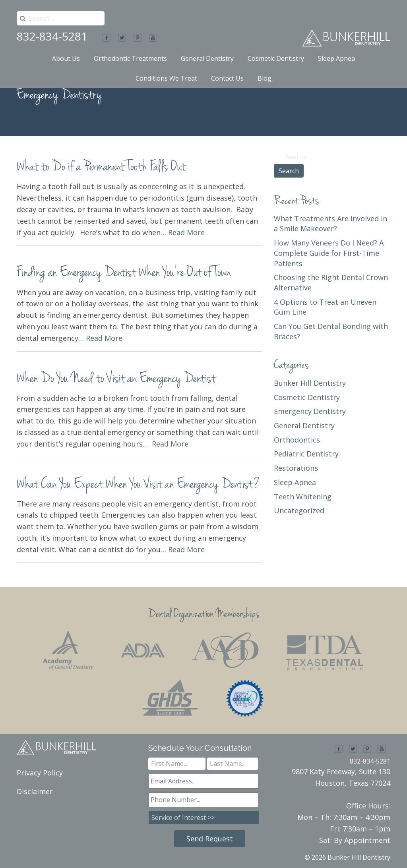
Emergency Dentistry (310, 411)
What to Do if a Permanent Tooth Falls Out (101, 167)
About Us (66, 58)
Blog (265, 78)
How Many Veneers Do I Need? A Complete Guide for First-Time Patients (329, 253)
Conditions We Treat (166, 78)
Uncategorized (299, 510)
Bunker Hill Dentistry (310, 383)
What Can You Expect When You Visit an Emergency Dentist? (138, 485)
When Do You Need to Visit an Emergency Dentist (116, 379)
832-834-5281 (52, 36)
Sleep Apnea (336, 58)
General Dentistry (207, 58)
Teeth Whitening (303, 497)
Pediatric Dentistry (306, 454)
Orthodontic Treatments (130, 58)
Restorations (296, 468)
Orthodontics (297, 440)
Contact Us (227, 78)
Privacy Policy (40, 773)
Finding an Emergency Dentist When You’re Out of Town (124, 273)
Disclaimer (35, 791)
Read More (186, 232)
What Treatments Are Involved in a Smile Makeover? (330, 224)
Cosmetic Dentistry (276, 58)
